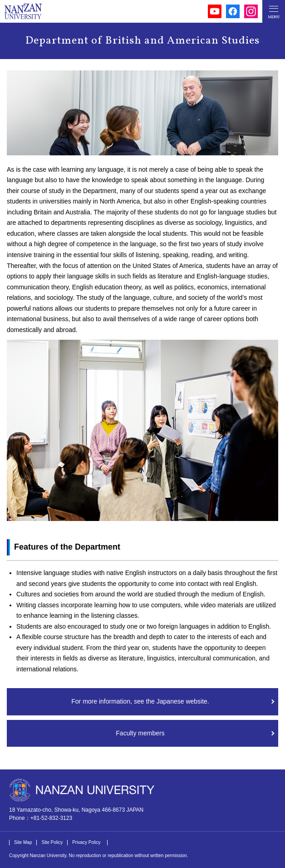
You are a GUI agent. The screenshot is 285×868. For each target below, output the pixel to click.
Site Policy (52, 842)
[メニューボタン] (274, 11)
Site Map (23, 842)
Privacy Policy (86, 842)
